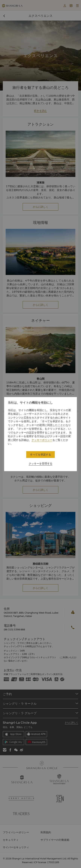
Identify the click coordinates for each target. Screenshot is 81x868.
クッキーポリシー (42, 440)
